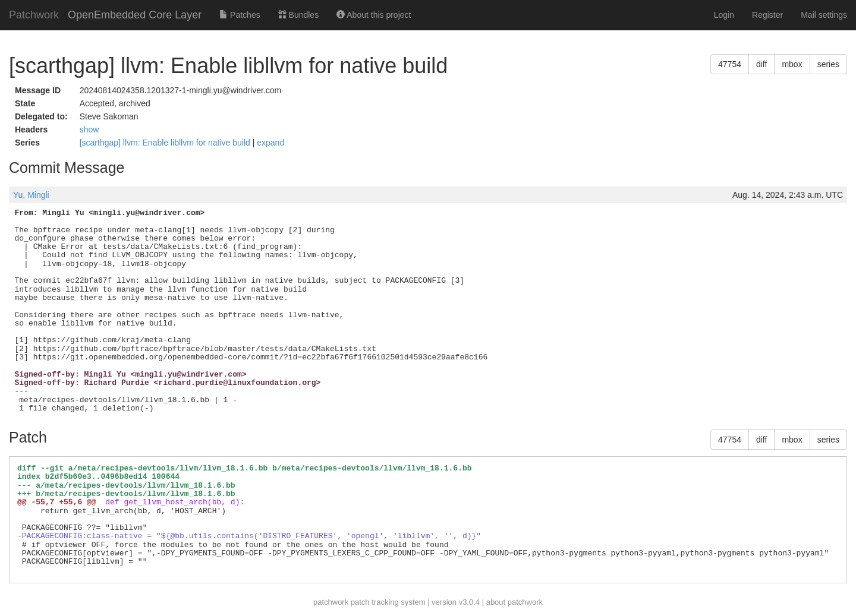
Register (767, 15)
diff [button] (761, 64)
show (89, 129)
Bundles (298, 15)
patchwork (331, 602)
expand (270, 143)
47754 (730, 64)
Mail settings (824, 15)
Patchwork (34, 15)
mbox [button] (792, 64)
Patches (240, 15)
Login (724, 15)
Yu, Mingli (31, 195)
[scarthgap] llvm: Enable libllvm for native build (166, 143)
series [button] (828, 64)
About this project (374, 15)
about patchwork (514, 602)
